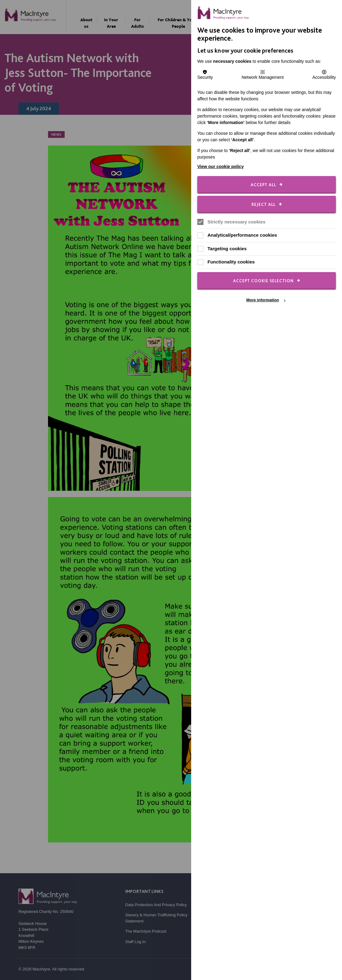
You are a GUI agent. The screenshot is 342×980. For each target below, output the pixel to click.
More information (263, 300)
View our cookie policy (221, 167)
